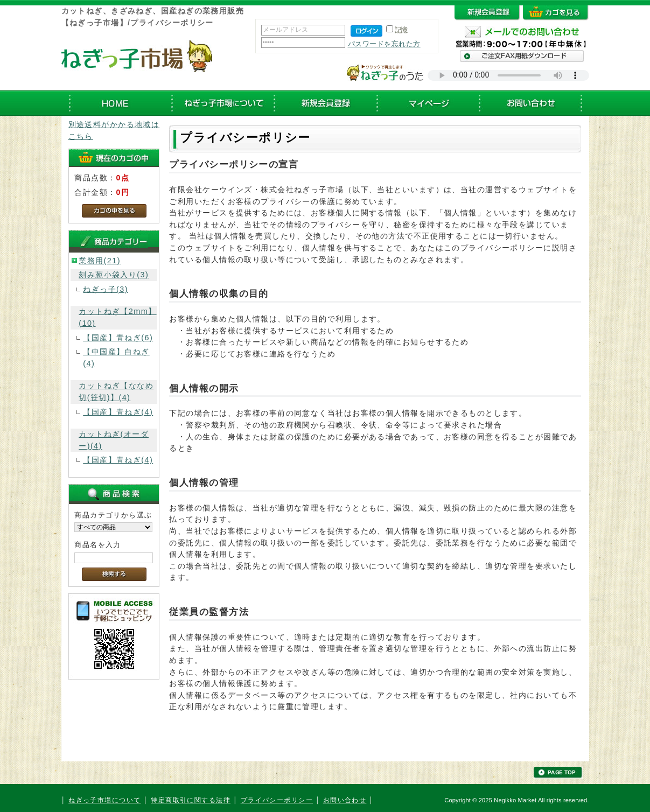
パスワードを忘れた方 (384, 44)
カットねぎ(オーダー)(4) (114, 440)
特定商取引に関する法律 (191, 800)
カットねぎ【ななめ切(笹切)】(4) (116, 391)
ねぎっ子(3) (106, 289)
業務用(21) (100, 261)
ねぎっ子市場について (104, 800)
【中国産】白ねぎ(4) (116, 358)
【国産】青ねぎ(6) (118, 338)
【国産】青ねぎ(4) (118, 412)
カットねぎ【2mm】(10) (117, 317)
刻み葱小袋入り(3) (114, 275)
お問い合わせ (345, 800)
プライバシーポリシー (277, 800)
